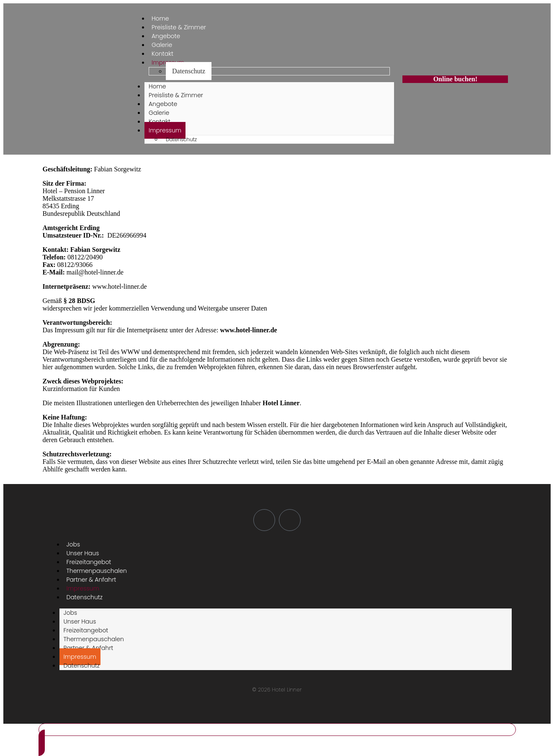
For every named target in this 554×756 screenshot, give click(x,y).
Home (157, 86)
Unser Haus (80, 621)
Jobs (71, 613)
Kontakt (160, 122)
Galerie (159, 113)
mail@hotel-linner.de (95, 272)
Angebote (163, 104)
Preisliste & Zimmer (176, 95)
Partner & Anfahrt (89, 648)
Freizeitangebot (86, 630)
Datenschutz (189, 71)
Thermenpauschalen (94, 639)
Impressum (165, 130)
